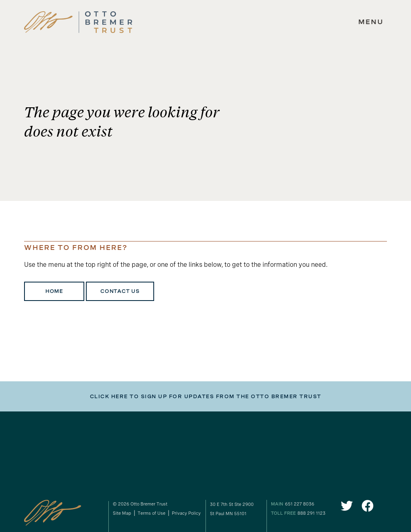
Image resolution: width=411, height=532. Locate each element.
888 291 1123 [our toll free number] (311, 513)
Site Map (122, 513)
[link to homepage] (78, 22)
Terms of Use (152, 513)
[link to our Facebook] (368, 508)
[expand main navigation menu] (371, 22)
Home (54, 291)
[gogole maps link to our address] (237, 509)
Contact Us (120, 291)
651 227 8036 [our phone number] (300, 504)
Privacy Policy (186, 513)
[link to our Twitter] (347, 508)
